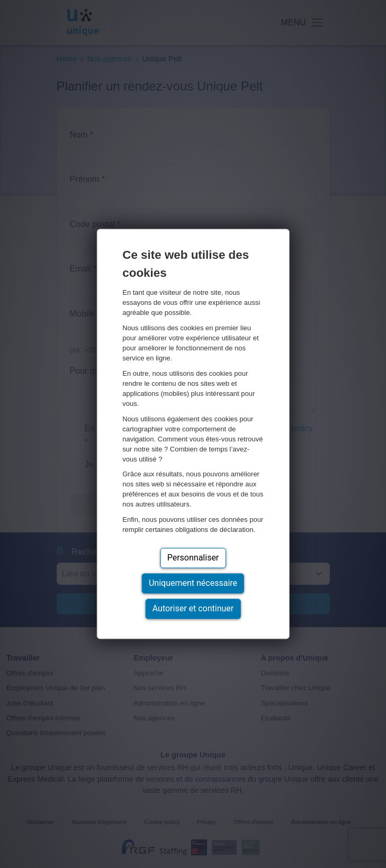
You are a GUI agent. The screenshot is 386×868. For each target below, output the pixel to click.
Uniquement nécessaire (193, 584)
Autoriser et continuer (193, 609)
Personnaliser (193, 558)
